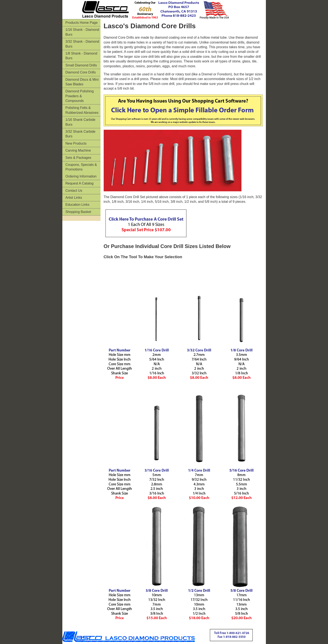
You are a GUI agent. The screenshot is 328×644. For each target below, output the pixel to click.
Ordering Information (81, 176)
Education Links (77, 205)
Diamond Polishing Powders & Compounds (80, 96)
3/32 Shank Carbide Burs (80, 134)
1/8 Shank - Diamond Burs (81, 56)
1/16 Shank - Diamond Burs (82, 32)
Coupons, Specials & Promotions (81, 167)
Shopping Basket (78, 212)
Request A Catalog (80, 183)
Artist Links (74, 198)
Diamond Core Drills (81, 72)
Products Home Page (82, 23)
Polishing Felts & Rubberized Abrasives (82, 110)
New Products (76, 143)
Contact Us (74, 191)
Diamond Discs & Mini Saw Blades (82, 82)
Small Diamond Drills (81, 65)
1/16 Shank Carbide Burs (80, 122)
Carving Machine (78, 150)
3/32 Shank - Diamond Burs (82, 44)
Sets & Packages (78, 158)
